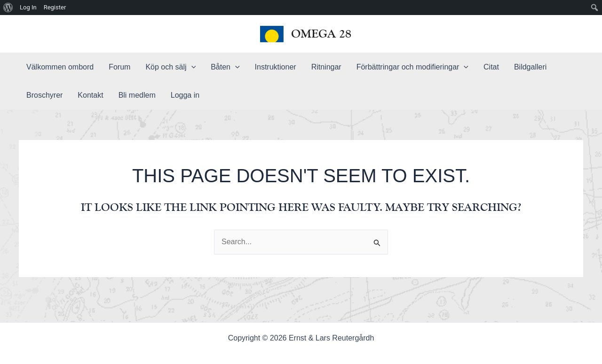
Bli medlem (137, 95)
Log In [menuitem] (28, 7)
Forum (119, 67)
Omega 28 (321, 34)
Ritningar (326, 67)
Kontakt (90, 95)
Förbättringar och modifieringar (412, 67)
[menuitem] (8, 8)
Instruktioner (276, 67)
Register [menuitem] (55, 7)
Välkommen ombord (60, 67)
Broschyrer (44, 95)
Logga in (185, 95)
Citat (491, 67)
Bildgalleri (530, 67)
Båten (225, 67)
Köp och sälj (170, 67)
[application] (191, 67)
